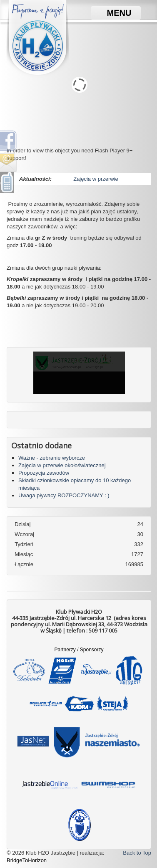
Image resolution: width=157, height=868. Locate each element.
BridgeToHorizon (27, 860)
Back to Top (137, 853)
